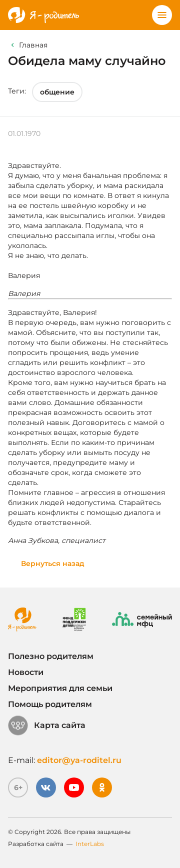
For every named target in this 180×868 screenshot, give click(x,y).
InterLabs (90, 844)
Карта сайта (47, 725)
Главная (33, 45)
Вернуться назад (53, 563)
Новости (26, 672)
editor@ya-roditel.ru (79, 760)
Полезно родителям (51, 656)
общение (57, 92)
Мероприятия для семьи (60, 688)
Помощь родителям (50, 704)
